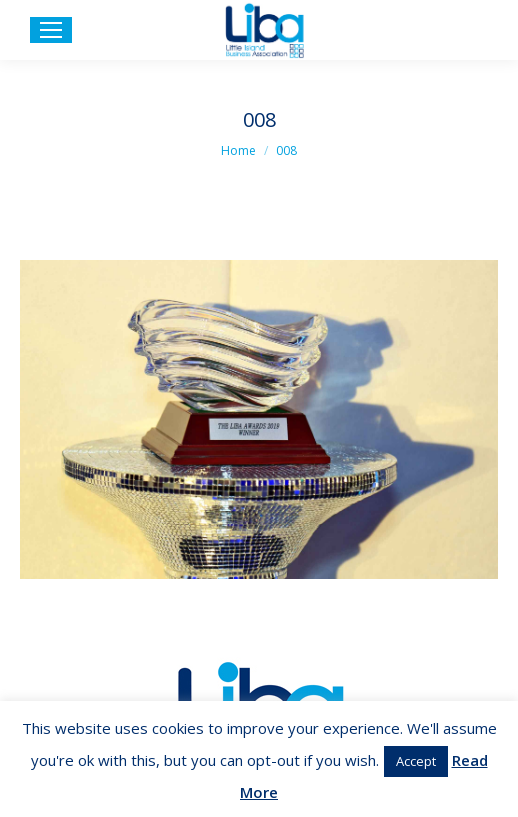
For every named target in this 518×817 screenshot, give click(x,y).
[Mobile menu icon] (51, 30)
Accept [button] (416, 761)
